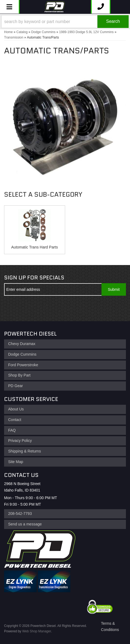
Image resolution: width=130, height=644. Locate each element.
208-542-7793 (20, 514)
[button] (65, 22)
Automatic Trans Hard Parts (34, 247)
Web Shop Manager (37, 631)
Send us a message (25, 524)
